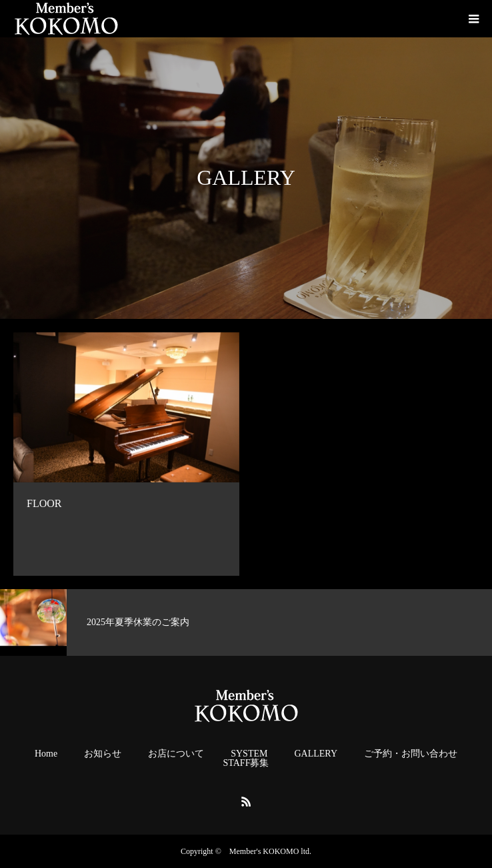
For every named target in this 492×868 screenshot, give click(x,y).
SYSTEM (249, 754)
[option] (123, 622)
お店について (176, 754)
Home (46, 754)
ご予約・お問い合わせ (411, 754)
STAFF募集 (246, 763)
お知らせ (103, 754)
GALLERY (316, 754)
